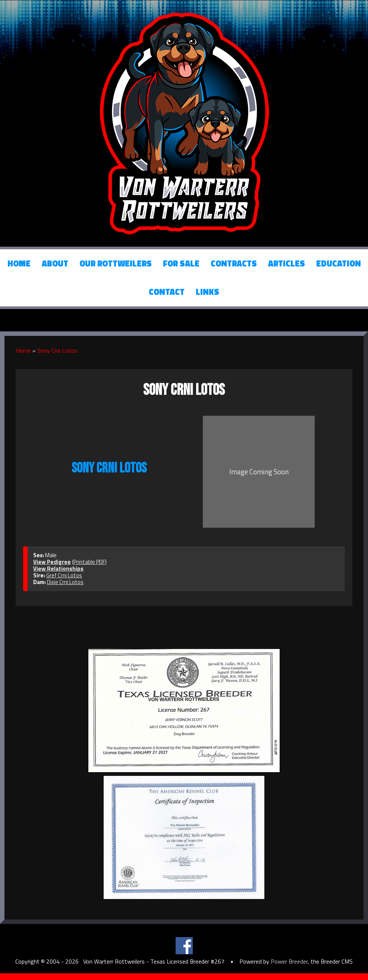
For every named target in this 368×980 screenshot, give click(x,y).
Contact (167, 292)
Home (19, 263)
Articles (287, 263)
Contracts (234, 263)
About (55, 263)
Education (339, 263)
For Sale (181, 263)
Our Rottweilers (116, 263)
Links (207, 292)
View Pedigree (52, 562)
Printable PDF (89, 562)
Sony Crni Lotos (57, 350)
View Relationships (58, 569)
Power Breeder (289, 961)
